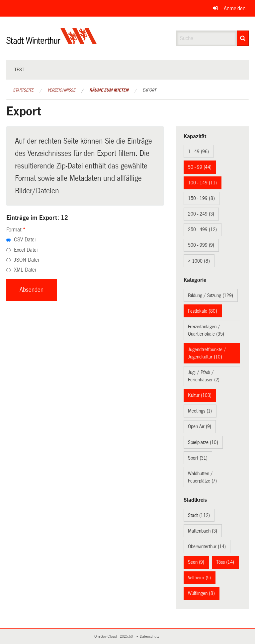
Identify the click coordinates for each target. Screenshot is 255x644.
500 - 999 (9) (201, 245)
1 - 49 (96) (198, 152)
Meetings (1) (200, 411)
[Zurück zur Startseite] (52, 42)
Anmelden (235, 8)
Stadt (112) (199, 515)
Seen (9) (196, 562)
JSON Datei (26, 260)
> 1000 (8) (199, 261)
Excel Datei (26, 250)
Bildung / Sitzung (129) (211, 295)
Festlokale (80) (203, 311)
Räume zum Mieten (109, 90)
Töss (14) (225, 562)
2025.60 (127, 637)
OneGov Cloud (107, 637)
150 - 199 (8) (201, 198)
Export (149, 90)
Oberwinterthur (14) (207, 547)
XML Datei (25, 270)
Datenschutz (150, 637)
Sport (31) (198, 458)
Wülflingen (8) (201, 593)
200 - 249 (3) (201, 214)
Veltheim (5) (199, 578)
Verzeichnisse (61, 90)
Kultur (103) (200, 395)
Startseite (23, 90)
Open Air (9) (200, 426)
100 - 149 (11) (202, 183)
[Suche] (243, 38)
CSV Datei (25, 240)
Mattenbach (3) (203, 531)
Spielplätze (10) (203, 442)
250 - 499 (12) (202, 229)
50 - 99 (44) (200, 167)
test (19, 70)
